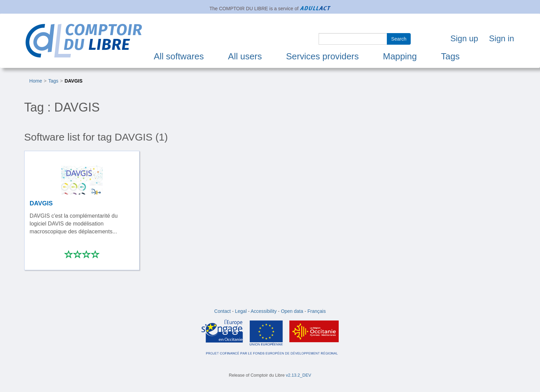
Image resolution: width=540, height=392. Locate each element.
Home (36, 81)
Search (399, 39)
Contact (222, 311)
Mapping (400, 56)
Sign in (502, 38)
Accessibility (264, 311)
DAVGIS (74, 81)
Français (317, 311)
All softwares (179, 56)
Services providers (323, 56)
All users (245, 56)
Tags (450, 56)
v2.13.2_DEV (298, 375)
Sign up (464, 38)
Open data (292, 311)
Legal (241, 311)
